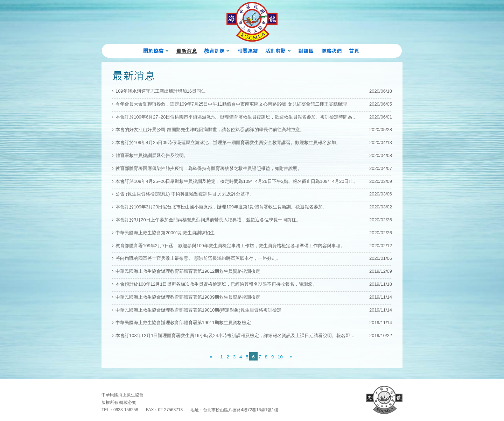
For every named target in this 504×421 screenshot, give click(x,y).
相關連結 (247, 51)
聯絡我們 (331, 51)
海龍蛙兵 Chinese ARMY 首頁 (252, 22)
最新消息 (186, 51)
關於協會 (153, 51)
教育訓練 (214, 51)
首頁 (354, 51)
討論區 (306, 51)
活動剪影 (275, 51)
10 (280, 357)
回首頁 (384, 400)
